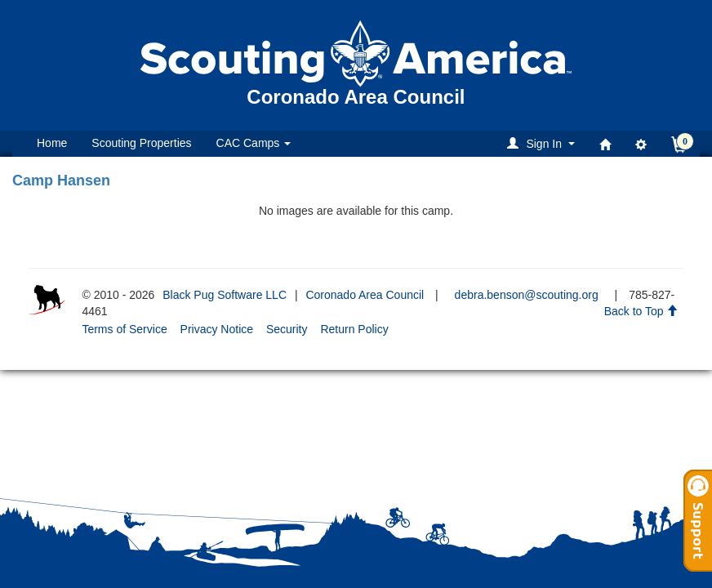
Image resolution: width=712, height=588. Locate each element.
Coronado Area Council (365, 295)
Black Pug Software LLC (225, 295)
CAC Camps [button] (254, 143)
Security (287, 329)
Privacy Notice (217, 329)
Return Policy (354, 329)
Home (52, 143)
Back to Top (641, 311)
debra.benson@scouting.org (527, 295)
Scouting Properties (141, 143)
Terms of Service (124, 329)
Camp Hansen (61, 180)
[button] (543, 143)
